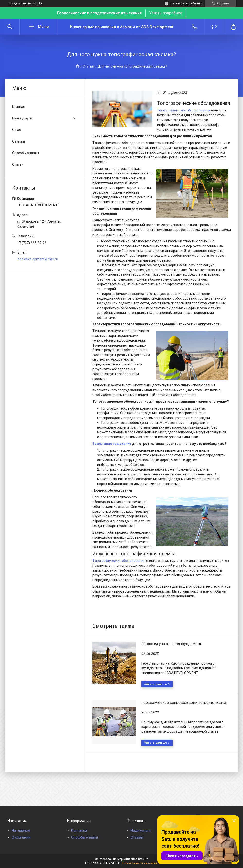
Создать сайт (18, 3)
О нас (17, 130)
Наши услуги (22, 118)
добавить (196, 3)
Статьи (88, 66)
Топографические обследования (184, 110)
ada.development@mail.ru (38, 259)
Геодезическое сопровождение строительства (184, 702)
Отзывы (18, 141)
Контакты (79, 831)
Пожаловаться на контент (140, 863)
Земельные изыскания (112, 444)
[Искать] (10, 27)
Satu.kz (143, 859)
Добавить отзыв (214, 27)
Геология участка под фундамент (171, 644)
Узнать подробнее (166, 13)
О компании (21, 837)
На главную (21, 831)
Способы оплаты (26, 153)
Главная (19, 107)
